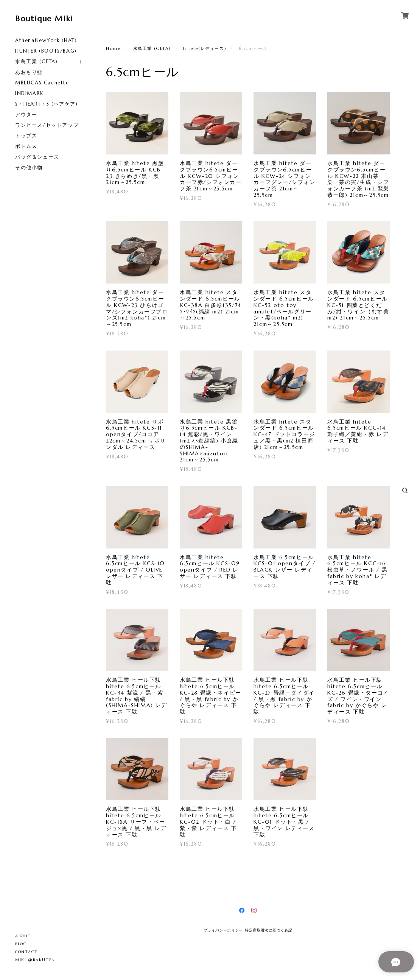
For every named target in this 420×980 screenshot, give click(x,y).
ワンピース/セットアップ (47, 125)
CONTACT (26, 952)
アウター (26, 115)
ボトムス (26, 146)
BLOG (21, 944)
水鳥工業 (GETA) (37, 62)
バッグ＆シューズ (37, 157)
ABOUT (23, 936)
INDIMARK (29, 93)
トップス (26, 136)
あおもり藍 (29, 72)
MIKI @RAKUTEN (35, 960)
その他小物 (29, 167)
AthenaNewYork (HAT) (46, 40)
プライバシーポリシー (223, 930)
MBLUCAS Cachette (42, 83)
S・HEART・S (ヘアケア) (47, 104)
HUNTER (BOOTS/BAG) (46, 51)
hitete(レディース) (205, 48)
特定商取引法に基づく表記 (268, 930)
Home (113, 48)
